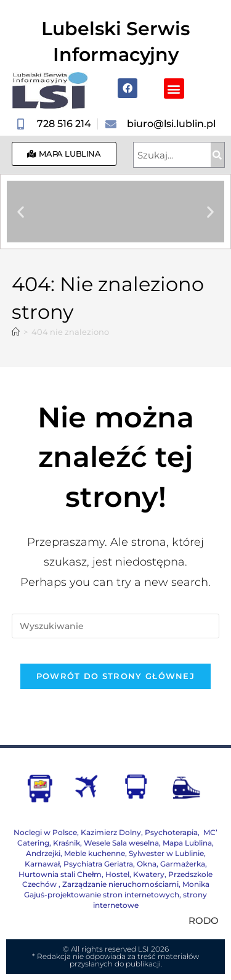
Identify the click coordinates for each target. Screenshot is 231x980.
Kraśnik (67, 843)
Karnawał (42, 864)
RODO (204, 920)
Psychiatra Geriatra (98, 864)
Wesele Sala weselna (121, 843)
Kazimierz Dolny (111, 832)
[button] (174, 89)
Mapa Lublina (187, 843)
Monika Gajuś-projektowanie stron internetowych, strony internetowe (117, 895)
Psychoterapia (171, 832)
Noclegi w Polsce (45, 832)
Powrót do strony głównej (115, 676)
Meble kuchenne (95, 853)
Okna (147, 864)
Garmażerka (183, 864)
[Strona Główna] (16, 332)
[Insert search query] (116, 626)
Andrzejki (43, 853)
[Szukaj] (217, 155)
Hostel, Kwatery (135, 874)
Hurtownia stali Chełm (60, 874)
